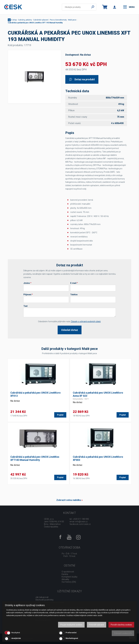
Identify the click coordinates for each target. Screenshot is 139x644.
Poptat (60, 415)
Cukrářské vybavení (41, 20)
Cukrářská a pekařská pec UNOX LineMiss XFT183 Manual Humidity (35, 458)
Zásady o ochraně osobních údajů (86, 322)
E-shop (14, 20)
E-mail (74, 283)
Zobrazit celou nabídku (69, 500)
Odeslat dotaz (70, 330)
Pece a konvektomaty (58, 20)
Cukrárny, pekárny (25, 20)
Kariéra (65, 574)
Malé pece (72, 20)
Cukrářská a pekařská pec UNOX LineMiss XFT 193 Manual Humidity (35, 23)
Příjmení (28, 295)
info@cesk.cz (81, 522)
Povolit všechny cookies (121, 625)
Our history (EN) (69, 582)
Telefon (74, 295)
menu (129, 7)
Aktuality (65, 579)
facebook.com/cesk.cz (80, 524)
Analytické (16, 638)
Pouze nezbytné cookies (71, 625)
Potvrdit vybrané (97, 625)
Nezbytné (16, 633)
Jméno (27, 283)
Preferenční (71, 633)
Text (25, 306)
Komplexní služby (69, 577)
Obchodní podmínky (44, 600)
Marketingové (72, 638)
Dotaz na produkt (82, 79)
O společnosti (68, 572)
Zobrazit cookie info (123, 633)
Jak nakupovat (42, 597)
